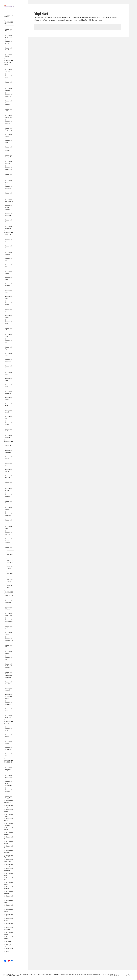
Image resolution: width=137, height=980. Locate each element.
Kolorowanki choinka (9, 791)
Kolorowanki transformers (9, 221)
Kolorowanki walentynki (9, 824)
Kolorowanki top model (9, 929)
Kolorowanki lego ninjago (9, 451)
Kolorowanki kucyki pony (9, 614)
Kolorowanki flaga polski (9, 856)
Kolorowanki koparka (10, 580)
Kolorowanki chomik (9, 411)
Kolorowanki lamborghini (10, 561)
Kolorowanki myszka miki (9, 116)
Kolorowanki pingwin (9, 436)
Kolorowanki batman (9, 508)
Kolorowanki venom (9, 489)
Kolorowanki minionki (9, 110)
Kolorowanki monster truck (9, 640)
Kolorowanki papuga (9, 316)
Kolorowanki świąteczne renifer (9, 769)
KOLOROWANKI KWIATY (9, 723)
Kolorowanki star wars (9, 70)
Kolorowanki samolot (9, 477)
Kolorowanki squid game (9, 806)
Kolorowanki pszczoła (9, 285)
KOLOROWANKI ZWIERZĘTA (9, 234)
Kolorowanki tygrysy (9, 348)
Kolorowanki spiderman (9, 215)
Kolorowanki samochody (9, 548)
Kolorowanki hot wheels (9, 496)
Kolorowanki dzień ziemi (9, 851)
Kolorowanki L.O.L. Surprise (9, 646)
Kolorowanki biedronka (9, 392)
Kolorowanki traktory (9, 502)
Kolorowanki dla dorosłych (9, 833)
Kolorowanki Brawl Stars (9, 36)
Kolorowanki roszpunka (9, 175)
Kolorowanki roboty (9, 470)
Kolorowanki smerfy (9, 181)
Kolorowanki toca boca (9, 227)
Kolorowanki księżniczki (9, 608)
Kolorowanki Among (9, 43)
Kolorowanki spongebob (9, 188)
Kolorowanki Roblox (9, 55)
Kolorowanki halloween (9, 870)
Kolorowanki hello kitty (9, 683)
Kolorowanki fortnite (9, 49)
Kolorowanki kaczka (9, 424)
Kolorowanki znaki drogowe (9, 865)
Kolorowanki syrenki (9, 633)
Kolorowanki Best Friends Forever (9, 666)
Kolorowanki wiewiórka (9, 361)
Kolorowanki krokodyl (9, 253)
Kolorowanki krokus (9, 742)
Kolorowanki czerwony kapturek (9, 149)
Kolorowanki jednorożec (9, 704)
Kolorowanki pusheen (9, 627)
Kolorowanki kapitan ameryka (9, 541)
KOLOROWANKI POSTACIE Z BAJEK (9, 62)
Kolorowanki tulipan (9, 736)
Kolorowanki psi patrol (9, 162)
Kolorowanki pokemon (9, 89)
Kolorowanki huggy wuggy (9, 129)
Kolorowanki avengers (9, 521)
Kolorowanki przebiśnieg (9, 749)
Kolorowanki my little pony (9, 621)
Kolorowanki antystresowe (9, 801)
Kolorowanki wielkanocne (9, 776)
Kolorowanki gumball (9, 689)
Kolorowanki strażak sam (9, 194)
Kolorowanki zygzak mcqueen (9, 207)
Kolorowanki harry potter (9, 156)
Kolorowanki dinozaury (9, 515)
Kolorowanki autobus (10, 568)
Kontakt (9, 941)
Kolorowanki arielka (9, 652)
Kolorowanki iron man (9, 534)
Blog (8, 951)
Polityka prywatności (7, 945)
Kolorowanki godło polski (9, 861)
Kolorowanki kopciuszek (9, 96)
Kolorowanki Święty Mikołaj (9, 797)
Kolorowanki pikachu (9, 123)
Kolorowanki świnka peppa (9, 200)
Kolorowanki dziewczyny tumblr (9, 696)
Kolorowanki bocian (9, 398)
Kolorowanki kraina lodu (9, 602)
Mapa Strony (10, 949)
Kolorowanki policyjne (9, 464)
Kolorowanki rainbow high (9, 169)
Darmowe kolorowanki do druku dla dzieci (87, 975)
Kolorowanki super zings (9, 716)
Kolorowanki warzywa (9, 888)
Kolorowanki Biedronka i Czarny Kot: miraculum (9, 675)
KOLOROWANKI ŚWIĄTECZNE (9, 761)
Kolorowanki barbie (9, 659)
